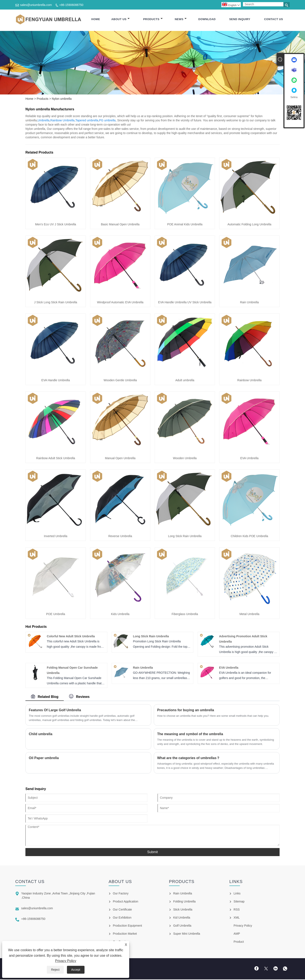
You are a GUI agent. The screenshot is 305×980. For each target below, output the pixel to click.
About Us (120, 20)
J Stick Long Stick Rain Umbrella (56, 303)
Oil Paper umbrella (44, 759)
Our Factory (121, 894)
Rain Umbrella (249, 303)
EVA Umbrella (249, 459)
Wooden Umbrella (185, 459)
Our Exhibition (122, 918)
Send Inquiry (240, 20)
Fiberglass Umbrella (185, 615)
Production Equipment (128, 926)
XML (237, 918)
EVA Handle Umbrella (55, 381)
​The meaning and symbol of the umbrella (190, 735)
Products (153, 20)
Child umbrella (41, 735)
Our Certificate (122, 910)
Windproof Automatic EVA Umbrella (120, 303)
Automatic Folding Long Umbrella (249, 225)
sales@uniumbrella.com (36, 5)
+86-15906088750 (71, 5)
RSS (237, 910)
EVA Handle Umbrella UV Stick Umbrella (185, 303)
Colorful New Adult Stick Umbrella (71, 637)
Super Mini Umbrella (187, 934)
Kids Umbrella (120, 615)
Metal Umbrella (249, 615)
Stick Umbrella (183, 910)
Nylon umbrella (62, 99)
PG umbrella (107, 121)
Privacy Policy (66, 961)
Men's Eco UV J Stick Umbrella (56, 225)
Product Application (126, 902)
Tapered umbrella (87, 121)
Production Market (125, 934)
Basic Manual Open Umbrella (120, 225)
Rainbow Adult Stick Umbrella (56, 459)
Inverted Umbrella (56, 537)
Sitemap (239, 902)
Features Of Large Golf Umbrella (55, 711)
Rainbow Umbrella (62, 121)
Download (207, 20)
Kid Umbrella (182, 918)
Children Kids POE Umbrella (249, 537)
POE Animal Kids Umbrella (185, 225)
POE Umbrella (56, 615)
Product (239, 942)
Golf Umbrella (182, 926)
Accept (76, 970)
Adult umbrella (185, 381)
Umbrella (44, 121)
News (181, 20)
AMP (237, 934)
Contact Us (274, 20)
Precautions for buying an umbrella (186, 711)
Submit (152, 853)
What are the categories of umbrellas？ (189, 759)
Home (96, 20)
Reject (55, 970)
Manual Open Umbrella (120, 459)
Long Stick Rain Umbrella (185, 537)
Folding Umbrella (184, 902)
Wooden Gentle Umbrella (120, 381)
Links (237, 894)
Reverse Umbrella (120, 537)
